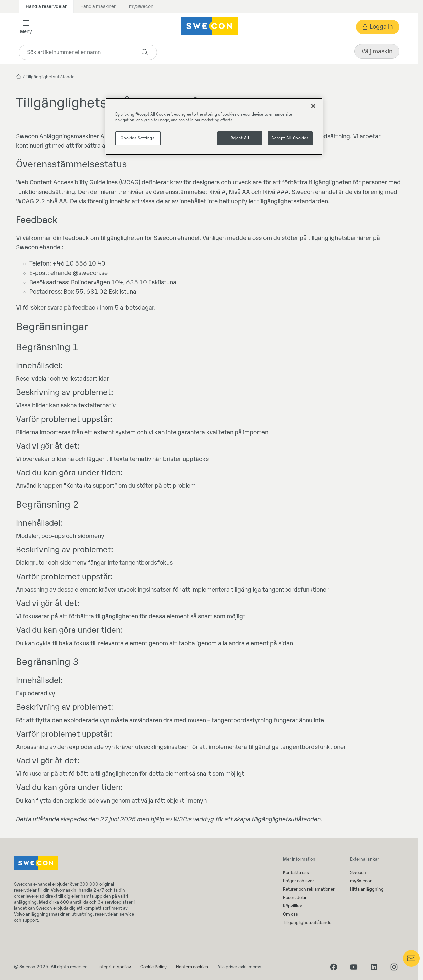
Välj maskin (377, 51)
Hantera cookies (192, 967)
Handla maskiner (98, 7)
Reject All (240, 138)
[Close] (313, 106)
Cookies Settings (138, 138)
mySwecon (141, 7)
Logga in (381, 27)
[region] (214, 127)
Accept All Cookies (290, 138)
